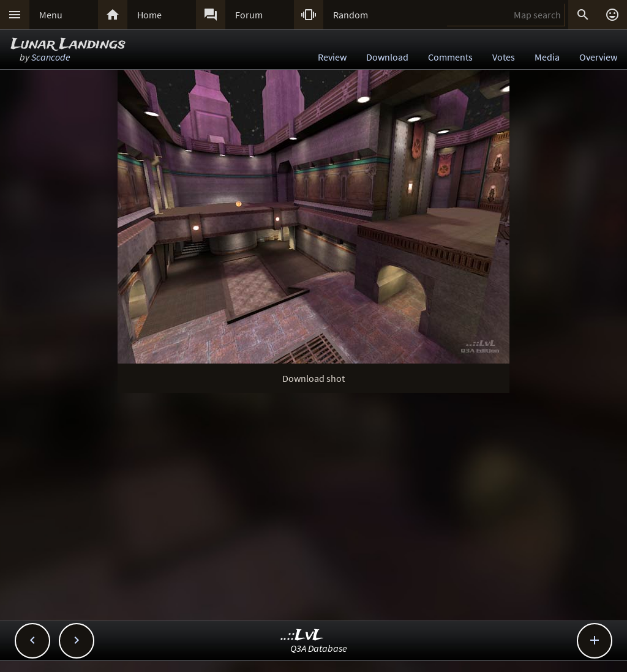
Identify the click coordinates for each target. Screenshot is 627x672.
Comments (450, 57)
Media (547, 57)
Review (332, 57)
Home (149, 15)
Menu (51, 15)
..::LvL (302, 636)
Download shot (313, 378)
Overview (598, 57)
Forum (249, 15)
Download (387, 57)
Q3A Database (319, 648)
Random (351, 15)
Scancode (51, 57)
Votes (504, 57)
